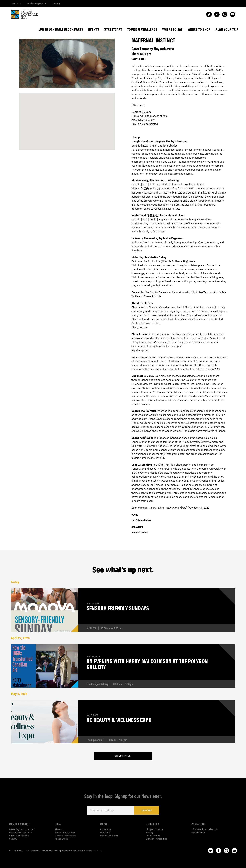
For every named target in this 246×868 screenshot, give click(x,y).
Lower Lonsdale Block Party (61, 29)
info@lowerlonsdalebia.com (205, 829)
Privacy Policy (16, 850)
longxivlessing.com (142, 501)
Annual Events (62, 839)
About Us (59, 829)
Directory (56, 3)
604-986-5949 (198, 832)
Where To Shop (199, 29)
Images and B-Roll (109, 835)
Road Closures (153, 835)
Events (94, 29)
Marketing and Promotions (22, 829)
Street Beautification (19, 835)
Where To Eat (172, 29)
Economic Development (21, 832)
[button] (67, 118)
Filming (149, 832)
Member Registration (36, 3)
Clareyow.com (139, 327)
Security (13, 839)
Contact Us (16, 3)
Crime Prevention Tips (156, 839)
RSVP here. (138, 105)
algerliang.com (140, 350)
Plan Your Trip (227, 29)
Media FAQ (106, 832)
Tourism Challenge (142, 29)
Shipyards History (154, 829)
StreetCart (113, 29)
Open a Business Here (65, 835)
